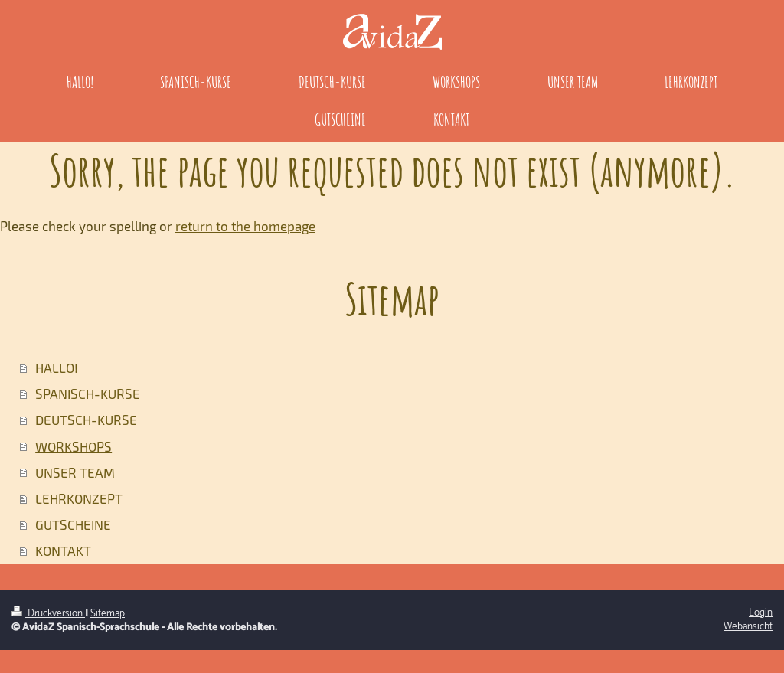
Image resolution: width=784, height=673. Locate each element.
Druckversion (48, 613)
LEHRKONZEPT (79, 498)
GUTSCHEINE (73, 524)
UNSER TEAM (75, 472)
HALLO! (57, 368)
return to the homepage (245, 226)
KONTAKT (63, 550)
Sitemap (108, 613)
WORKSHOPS (73, 446)
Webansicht (748, 626)
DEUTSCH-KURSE (86, 420)
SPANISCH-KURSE (88, 394)
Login (761, 613)
